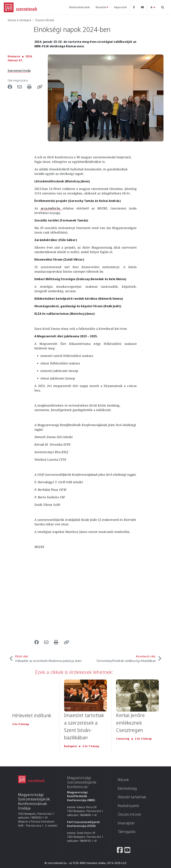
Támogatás (127, 831)
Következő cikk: (126, 659)
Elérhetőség (127, 788)
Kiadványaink (128, 806)
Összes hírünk (45, 20)
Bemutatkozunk (79, 7)
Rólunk (123, 780)
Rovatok (101, 7)
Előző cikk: (49, 659)
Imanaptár (126, 823)
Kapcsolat (121, 7)
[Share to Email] (20, 87)
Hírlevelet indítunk (32, 715)
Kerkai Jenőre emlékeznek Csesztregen (131, 723)
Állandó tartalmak (132, 797)
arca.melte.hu (52, 208)
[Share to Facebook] (12, 87)
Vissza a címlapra (19, 20)
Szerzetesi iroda (19, 71)
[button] (39, 87)
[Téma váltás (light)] (153, 7)
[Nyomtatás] (30, 87)
